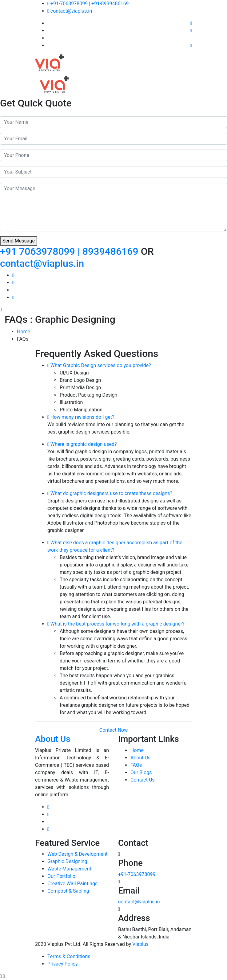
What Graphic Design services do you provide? (99, 365)
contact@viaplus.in (70, 11)
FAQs (136, 765)
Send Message (19, 241)
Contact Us (143, 780)
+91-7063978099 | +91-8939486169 (88, 4)
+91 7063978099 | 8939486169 (70, 251)
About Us (140, 758)
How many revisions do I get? (81, 417)
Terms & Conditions (69, 956)
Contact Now (113, 730)
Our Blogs (141, 772)
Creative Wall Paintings (72, 884)
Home (24, 332)
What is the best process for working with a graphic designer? (116, 624)
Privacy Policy (63, 964)
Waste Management (69, 869)
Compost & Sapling (68, 891)
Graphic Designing (67, 861)
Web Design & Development (78, 854)
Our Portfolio (61, 876)
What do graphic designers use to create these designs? (110, 493)
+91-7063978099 (137, 874)
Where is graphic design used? (82, 444)
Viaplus (140, 944)
